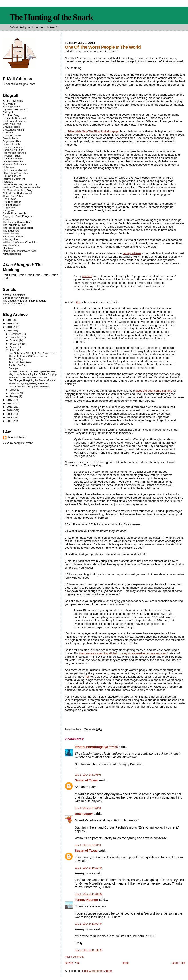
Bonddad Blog (11, 115)
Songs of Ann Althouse (16, 298)
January (14, 396)
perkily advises (132, 253)
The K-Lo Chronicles (15, 303)
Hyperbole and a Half (15, 170)
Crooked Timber (12, 135)
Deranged (14, 368)
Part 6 (46, 275)
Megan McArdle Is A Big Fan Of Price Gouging (33, 374)
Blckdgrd (8, 112)
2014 (10, 330)
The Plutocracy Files (15, 225)
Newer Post (72, 963)
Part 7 (54, 275)
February (15, 393)
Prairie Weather (12, 202)
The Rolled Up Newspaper (18, 228)
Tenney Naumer (86, 900)
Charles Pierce (11, 127)
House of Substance (15, 164)
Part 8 (7, 278)
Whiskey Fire (10, 239)
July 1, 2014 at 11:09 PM (88, 924)
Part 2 (15, 275)
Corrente (8, 132)
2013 (10, 400)
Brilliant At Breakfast (14, 118)
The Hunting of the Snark (51, 17)
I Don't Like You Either (16, 173)
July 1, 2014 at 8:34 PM (88, 808)
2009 (10, 414)
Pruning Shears (12, 205)
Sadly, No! (9, 210)
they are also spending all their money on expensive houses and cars (123, 653)
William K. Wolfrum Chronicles (20, 242)
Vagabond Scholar (13, 236)
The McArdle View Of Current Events (28, 356)
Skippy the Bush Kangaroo (18, 216)
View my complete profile (18, 443)
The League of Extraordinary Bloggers (25, 301)
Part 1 (7, 275)
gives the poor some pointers (154, 391)
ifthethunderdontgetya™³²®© (96, 747)
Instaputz (8, 182)
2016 (10, 323)
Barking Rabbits (12, 106)
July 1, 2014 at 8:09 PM (88, 775)
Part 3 (23, 275)
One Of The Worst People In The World (29, 387)
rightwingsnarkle (12, 254)
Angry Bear (9, 104)
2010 (10, 410)
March (13, 390)
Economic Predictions (20, 362)
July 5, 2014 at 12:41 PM (88, 950)
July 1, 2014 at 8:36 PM (88, 845)
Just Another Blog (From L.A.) (20, 184)
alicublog (8, 248)
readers (87, 276)
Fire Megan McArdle (15, 153)
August (14, 347)
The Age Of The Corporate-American (28, 378)
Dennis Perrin (11, 138)
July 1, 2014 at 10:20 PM (88, 868)
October (14, 340)
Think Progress (12, 233)
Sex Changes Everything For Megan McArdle (32, 380)
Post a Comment (74, 957)
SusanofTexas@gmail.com (19, 84)
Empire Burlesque (13, 147)
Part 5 (38, 275)
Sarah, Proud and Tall (15, 213)
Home (125, 963)
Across (14, 295)
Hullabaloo (9, 167)
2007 (10, 421)
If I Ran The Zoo (12, 176)
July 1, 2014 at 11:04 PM (88, 894)
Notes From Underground (18, 193)
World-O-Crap (11, 245)
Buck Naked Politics (14, 121)
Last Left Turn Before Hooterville (21, 187)
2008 (10, 417)
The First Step (16, 359)
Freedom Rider (11, 156)
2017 (10, 320)
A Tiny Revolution (13, 101)
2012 (10, 403)
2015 (10, 327)
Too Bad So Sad (17, 365)
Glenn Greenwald (13, 161)
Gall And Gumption (14, 158)
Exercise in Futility (13, 150)
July (12, 350)
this (78, 302)
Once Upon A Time (14, 196)
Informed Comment (14, 179)
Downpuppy (84, 814)
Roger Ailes (9, 207)
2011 (10, 407)
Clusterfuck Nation (13, 130)
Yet (87, 677)
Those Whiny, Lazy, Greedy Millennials (29, 384)
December (16, 334)
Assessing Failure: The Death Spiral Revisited (32, 372)
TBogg (7, 219)
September (16, 344)
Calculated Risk (12, 124)
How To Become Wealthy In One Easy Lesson (33, 353)
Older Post (178, 963)
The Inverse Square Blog (17, 222)
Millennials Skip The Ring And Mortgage (93, 131)
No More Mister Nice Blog (18, 190)
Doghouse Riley (12, 141)
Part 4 (30, 275)
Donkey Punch (11, 144)
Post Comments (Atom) (97, 971)
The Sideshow (11, 231)
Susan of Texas (86, 780)
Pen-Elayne (10, 199)
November (16, 337)
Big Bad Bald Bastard (15, 109)
